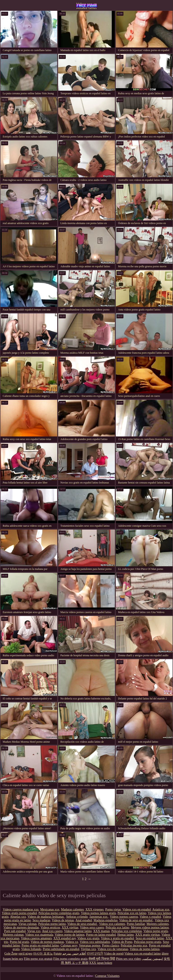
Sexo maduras (41, 920)
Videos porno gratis (156, 931)
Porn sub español (15, 931)
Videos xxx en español (137, 909)
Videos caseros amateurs (36, 938)
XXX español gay (65, 938)
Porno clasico (111, 945)
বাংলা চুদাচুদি (95, 954)
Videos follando (31, 949)
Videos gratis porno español (19, 913)
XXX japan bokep (101, 963)
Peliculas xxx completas (126, 931)
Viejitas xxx (88, 949)
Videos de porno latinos (145, 949)
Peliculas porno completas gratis (59, 913)
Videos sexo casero (92, 927)
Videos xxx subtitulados (95, 942)
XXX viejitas (70, 927)
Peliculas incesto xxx (134, 945)
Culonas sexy (69, 945)
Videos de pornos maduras (47, 942)
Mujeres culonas (13, 935)
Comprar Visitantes (107, 976)
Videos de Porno (122, 942)
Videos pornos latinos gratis (98, 913)
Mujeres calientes (157, 924)
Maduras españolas (106, 920)
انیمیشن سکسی (152, 959)
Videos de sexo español (82, 924)
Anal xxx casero (52, 931)
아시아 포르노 (43, 954)
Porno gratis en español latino (40, 945)
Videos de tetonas (63, 920)
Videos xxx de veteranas (113, 949)
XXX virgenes (94, 909)
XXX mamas (102, 931)
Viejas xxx (34, 931)
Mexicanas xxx (50, 909)
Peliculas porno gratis (148, 942)
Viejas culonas (28, 924)
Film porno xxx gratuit (38, 959)
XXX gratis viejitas (148, 935)
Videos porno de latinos (70, 935)
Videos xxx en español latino (86, 6)
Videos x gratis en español (117, 938)
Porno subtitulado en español (61, 949)
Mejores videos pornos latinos (150, 927)
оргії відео (25, 954)
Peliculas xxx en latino (132, 913)
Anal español (84, 920)
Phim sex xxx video (129, 959)
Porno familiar (136, 924)
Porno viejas (113, 909)
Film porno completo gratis (70, 959)
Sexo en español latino (150, 938)
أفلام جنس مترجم (74, 954)
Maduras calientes (72, 909)
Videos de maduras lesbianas (46, 917)
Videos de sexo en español (136, 920)
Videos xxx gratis (88, 938)
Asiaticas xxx (161, 909)
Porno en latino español (101, 935)
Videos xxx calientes (112, 924)
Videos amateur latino (78, 931)
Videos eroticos (50, 927)
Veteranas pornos (90, 945)
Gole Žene (11, 954)
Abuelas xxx (18, 917)
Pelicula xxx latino (117, 927)
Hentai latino (126, 935)
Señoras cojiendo (77, 917)
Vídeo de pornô (114, 954)
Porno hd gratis (20, 942)
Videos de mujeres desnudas (21, 927)
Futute (58, 954)
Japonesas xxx (99, 917)
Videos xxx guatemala (39, 935)
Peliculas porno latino (52, 924)
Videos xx (72, 942)
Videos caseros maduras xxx (21, 909)
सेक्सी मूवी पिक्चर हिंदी (102, 959)
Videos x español (150, 917)
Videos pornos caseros (124, 917)
